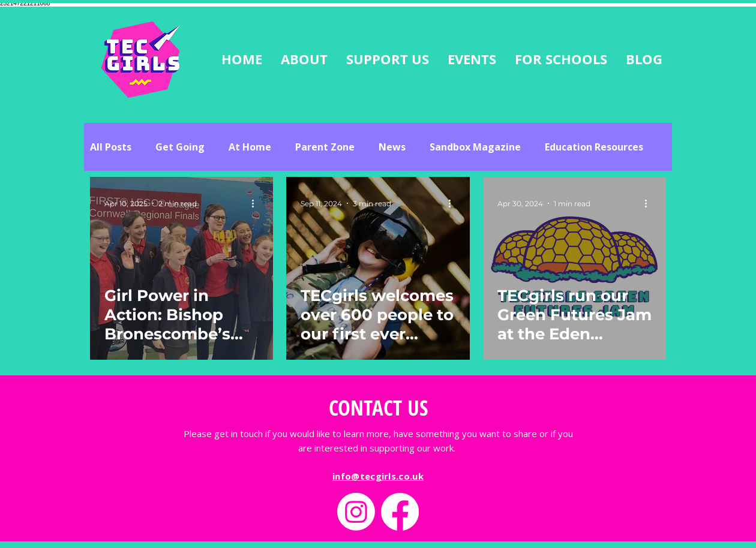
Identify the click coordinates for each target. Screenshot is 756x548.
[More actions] (257, 203)
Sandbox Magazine (475, 147)
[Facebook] (400, 512)
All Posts (111, 147)
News (392, 147)
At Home (250, 147)
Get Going (180, 147)
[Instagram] (356, 512)
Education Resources (594, 147)
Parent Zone (325, 147)
